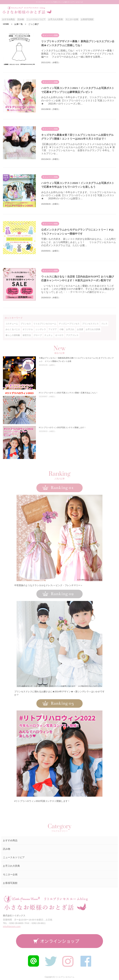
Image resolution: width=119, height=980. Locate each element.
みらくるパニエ (13, 329)
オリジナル (28, 329)
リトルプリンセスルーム (45, 324)
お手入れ (70, 329)
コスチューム (12, 324)
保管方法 (27, 335)
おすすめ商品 (8, 19)
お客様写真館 (87, 19)
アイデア (53, 329)
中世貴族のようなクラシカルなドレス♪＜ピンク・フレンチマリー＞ (49, 585)
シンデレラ (41, 329)
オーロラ (59, 335)
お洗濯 (80, 329)
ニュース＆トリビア (36, 19)
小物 (61, 329)
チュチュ (48, 335)
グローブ (38, 335)
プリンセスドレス (90, 324)
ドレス (104, 324)
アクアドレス (72, 335)
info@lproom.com (12, 926)
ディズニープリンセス (69, 324)
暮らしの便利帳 (13, 335)
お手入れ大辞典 (56, 19)
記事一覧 (19, 24)
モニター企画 (72, 19)
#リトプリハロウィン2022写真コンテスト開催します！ (42, 801)
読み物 (21, 19)
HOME (6, 24)
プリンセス (26, 324)
